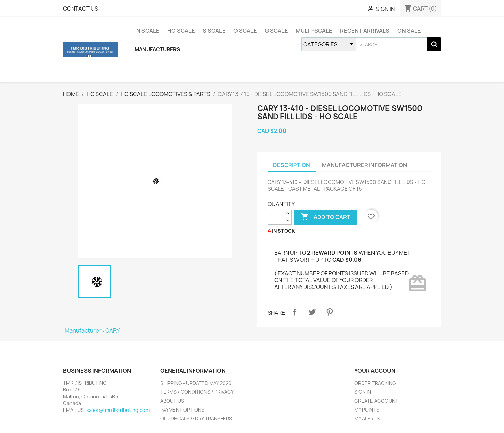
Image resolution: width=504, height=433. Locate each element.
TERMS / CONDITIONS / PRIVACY (197, 392)
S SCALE (214, 31)
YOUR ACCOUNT (377, 371)
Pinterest (330, 312)
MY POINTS (367, 410)
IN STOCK (284, 231)
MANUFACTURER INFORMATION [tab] (365, 165)
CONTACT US (81, 9)
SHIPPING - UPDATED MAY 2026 (196, 383)
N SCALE (148, 31)
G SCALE (276, 31)
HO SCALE (181, 31)
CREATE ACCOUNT (376, 401)
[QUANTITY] (276, 217)
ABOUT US (172, 401)
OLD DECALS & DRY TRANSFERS (196, 419)
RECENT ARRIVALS (365, 31)
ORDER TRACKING (375, 383)
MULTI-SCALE (314, 31)
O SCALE (245, 31)
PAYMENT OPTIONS (182, 410)
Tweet (312, 312)
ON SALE (409, 31)
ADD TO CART (326, 217)
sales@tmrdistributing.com (118, 410)
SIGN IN (363, 392)
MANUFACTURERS (157, 50)
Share (295, 312)
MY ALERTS (367, 419)
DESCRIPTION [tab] (292, 165)
